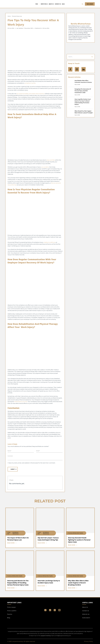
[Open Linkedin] (84, 69)
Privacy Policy (88, 641)
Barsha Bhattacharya (81, 24)
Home (9, 16)
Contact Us (58, 4)
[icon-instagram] (77, 69)
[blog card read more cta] (19, 543)
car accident (45, 167)
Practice (10, 614)
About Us (51, 4)
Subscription (86, 618)
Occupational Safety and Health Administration (31, 94)
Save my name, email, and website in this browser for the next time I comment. (32, 463)
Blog (63, 4)
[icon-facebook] (70, 69)
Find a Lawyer (11, 607)
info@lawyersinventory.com (63, 636)
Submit (14, 469)
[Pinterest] (59, 610)
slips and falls (51, 160)
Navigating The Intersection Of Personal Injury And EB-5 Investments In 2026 (83, 91)
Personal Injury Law (17, 16)
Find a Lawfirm (12, 611)
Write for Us (44, 4)
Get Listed (90, 4)
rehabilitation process (21, 402)
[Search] (92, 57)
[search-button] (82, 4)
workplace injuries (30, 83)
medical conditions (49, 242)
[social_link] (45, 610)
